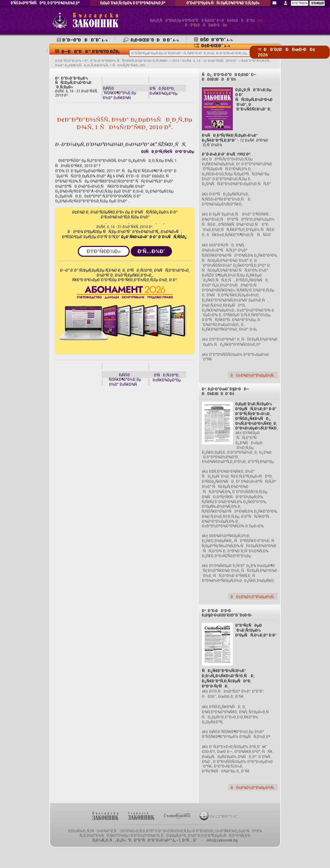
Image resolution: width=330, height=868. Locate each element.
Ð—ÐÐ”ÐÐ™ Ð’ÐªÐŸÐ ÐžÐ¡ (87, 51)
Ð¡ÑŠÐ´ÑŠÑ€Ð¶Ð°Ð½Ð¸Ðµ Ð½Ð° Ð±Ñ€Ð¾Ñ (119, 93)
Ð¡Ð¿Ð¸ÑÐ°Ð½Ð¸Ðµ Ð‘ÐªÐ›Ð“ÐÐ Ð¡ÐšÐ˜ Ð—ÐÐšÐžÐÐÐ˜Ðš (202, 21)
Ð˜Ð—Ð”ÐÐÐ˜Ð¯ (82, 40)
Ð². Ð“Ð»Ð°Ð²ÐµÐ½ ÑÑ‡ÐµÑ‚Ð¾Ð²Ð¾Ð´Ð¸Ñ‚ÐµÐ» (127, 61)
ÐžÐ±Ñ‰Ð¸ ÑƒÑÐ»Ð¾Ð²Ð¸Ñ (94, 831)
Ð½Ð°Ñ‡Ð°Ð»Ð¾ (68, 61)
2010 (176, 61)
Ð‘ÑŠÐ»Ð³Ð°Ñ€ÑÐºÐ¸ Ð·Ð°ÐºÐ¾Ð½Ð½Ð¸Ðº (45, 3)
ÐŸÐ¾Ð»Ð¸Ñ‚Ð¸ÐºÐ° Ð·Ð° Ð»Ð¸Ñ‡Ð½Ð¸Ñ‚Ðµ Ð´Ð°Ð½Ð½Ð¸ (168, 831)
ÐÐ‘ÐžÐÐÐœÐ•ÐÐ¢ (206, 25)
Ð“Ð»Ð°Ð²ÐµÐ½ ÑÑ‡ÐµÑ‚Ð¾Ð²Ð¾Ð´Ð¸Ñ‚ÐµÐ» (223, 3)
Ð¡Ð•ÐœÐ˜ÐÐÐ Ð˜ (151, 40)
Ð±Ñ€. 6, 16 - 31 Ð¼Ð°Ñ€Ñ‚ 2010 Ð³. (210, 61)
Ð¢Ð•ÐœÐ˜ (212, 46)
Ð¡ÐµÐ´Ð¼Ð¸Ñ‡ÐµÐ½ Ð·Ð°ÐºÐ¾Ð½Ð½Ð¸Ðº (133, 3)
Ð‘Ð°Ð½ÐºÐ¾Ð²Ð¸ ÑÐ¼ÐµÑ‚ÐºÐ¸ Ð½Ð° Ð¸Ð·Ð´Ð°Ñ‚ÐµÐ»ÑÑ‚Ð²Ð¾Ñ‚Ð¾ (190, 836)
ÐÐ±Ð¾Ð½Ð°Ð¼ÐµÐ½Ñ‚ (252, 375)
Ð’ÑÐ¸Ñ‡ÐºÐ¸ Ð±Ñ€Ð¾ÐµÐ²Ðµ (164, 91)
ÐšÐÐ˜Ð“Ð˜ (213, 40)
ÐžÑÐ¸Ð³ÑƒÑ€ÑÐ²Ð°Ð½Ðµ (168, 152)
